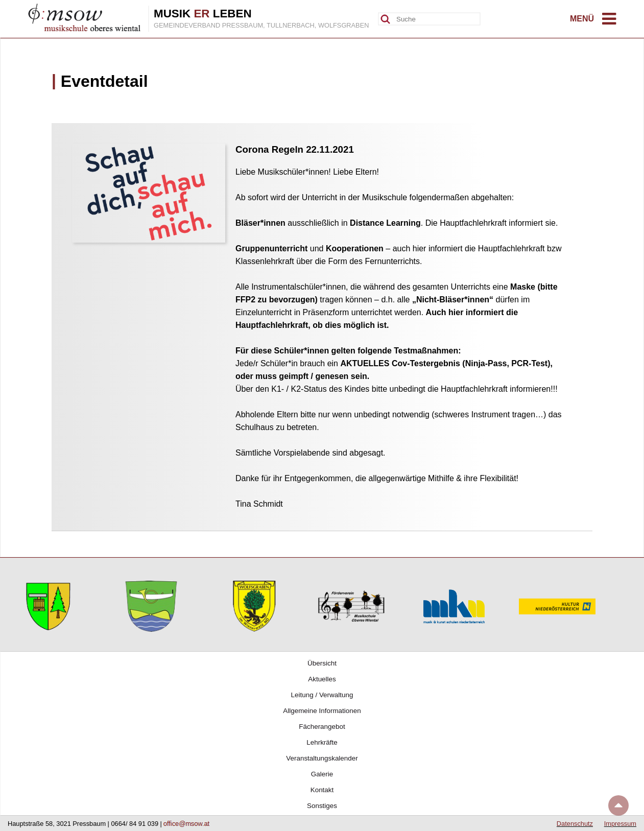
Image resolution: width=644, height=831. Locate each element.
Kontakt (322, 790)
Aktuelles (322, 679)
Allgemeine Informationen (322, 711)
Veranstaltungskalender (322, 758)
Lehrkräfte (322, 742)
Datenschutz (575, 824)
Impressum (620, 824)
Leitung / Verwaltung (322, 695)
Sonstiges (322, 806)
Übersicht (322, 663)
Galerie (322, 774)
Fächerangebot (322, 727)
